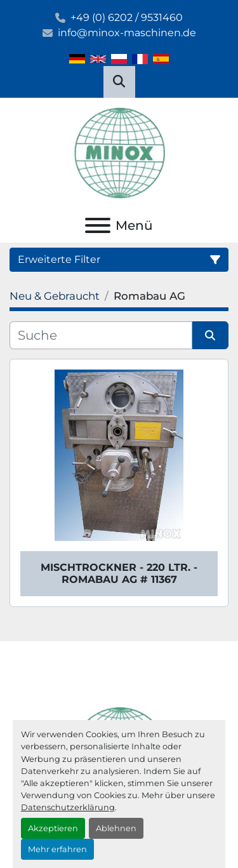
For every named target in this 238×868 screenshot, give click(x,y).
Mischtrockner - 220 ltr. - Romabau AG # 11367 (119, 573)
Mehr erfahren (57, 849)
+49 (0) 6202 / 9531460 (127, 17)
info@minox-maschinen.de (127, 33)
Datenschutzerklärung (68, 807)
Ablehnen (116, 828)
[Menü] (98, 225)
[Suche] (101, 335)
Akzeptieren (53, 828)
